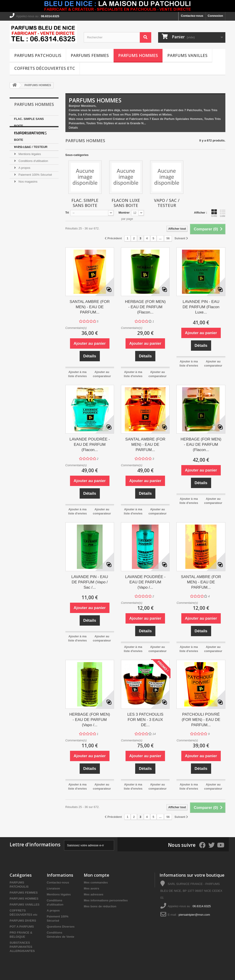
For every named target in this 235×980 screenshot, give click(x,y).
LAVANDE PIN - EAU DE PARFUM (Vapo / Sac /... (90, 582)
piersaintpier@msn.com (194, 915)
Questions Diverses (61, 927)
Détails (73, 128)
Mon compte (97, 875)
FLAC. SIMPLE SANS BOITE (29, 122)
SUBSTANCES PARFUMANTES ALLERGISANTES (22, 947)
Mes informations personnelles (106, 900)
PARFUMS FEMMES (90, 55)
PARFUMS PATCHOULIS (38, 55)
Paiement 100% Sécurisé (35, 204)
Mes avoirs (91, 888)
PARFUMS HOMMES (138, 55)
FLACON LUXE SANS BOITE (29, 136)
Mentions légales (29, 184)
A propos (24, 197)
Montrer (124, 213)
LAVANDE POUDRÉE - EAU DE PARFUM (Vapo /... (145, 582)
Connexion (215, 16)
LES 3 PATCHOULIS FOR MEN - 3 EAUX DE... (145, 720)
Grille (214, 213)
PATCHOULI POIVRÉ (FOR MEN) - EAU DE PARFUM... (201, 720)
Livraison (24, 177)
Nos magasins (28, 211)
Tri (67, 213)
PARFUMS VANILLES (187, 55)
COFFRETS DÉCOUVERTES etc (45, 68)
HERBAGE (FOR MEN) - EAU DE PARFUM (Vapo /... (90, 720)
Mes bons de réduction (100, 906)
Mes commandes (96, 883)
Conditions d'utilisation (33, 191)
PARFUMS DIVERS (23, 921)
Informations (31, 164)
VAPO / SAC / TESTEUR (31, 147)
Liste (223, 213)
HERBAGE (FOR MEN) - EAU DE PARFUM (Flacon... (145, 307)
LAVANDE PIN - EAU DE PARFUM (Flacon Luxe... (201, 307)
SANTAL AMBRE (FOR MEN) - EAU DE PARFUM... (90, 307)
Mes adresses (94, 894)
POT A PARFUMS (22, 927)
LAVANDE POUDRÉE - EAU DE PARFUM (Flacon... (90, 445)
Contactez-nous (192, 16)
